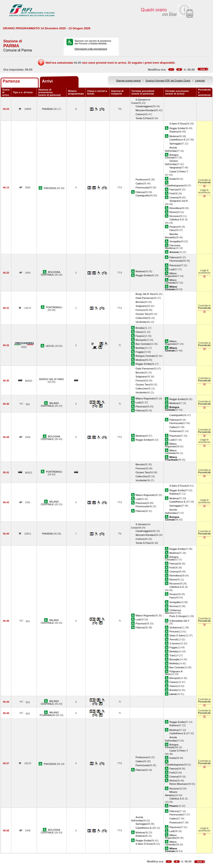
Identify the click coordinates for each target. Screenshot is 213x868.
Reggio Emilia (177, 128)
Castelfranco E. (178, 140)
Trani (172, 655)
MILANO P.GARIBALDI (49, 714)
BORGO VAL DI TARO (52, 379)
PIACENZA (50, 188)
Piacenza (174, 265)
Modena (174, 136)
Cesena (174, 197)
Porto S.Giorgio (178, 616)
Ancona (174, 606)
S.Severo (174, 643)
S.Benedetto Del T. (179, 621)
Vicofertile (141, 322)
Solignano (141, 306)
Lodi (172, 269)
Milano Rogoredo (171, 275)
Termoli (173, 639)
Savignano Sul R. (179, 201)
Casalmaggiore (144, 106)
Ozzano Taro (143, 314)
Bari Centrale (143, 344)
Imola (172, 179)
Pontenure (141, 180)
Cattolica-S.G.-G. (179, 219)
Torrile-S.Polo (143, 118)
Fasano (140, 336)
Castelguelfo (142, 195)
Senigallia (175, 241)
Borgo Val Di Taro (145, 294)
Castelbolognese (174, 185)
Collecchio (141, 318)
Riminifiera (175, 208)
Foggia (139, 352)
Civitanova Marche (173, 612)
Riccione (174, 216)
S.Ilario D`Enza (178, 124)
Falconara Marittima (173, 247)
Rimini (173, 212)
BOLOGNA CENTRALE (51, 273)
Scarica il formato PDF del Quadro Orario (168, 81)
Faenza (173, 189)
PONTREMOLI (54, 307)
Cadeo (139, 183)
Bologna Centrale (172, 156)
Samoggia (175, 144)
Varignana (175, 168)
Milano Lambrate (171, 281)
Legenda (200, 81)
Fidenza (140, 192)
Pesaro (173, 227)
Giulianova (175, 627)
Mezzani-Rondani (145, 110)
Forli (172, 193)
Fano (172, 230)
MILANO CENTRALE (50, 404)
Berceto (140, 302)
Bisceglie (174, 659)
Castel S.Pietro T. (179, 172)
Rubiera (174, 132)
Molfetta (174, 663)
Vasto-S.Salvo (177, 635)
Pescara (174, 631)
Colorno (140, 114)
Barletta (140, 348)
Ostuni (139, 332)
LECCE (50, 346)
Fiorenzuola (142, 187)
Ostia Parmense (144, 298)
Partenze (11, 81)
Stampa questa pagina (128, 81)
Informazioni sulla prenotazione (91, 49)
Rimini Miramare (178, 784)
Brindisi (140, 328)
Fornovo (140, 310)
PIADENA (48, 109)
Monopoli (141, 340)
